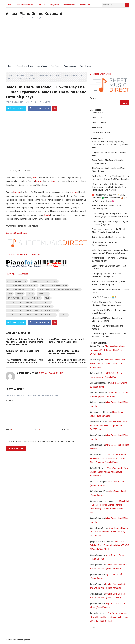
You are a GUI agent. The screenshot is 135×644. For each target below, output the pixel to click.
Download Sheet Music (16, 233)
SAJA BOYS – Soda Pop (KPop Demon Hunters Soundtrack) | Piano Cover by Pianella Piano (109, 458)
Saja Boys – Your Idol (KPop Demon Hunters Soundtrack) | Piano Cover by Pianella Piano (109, 617)
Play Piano (55, 5)
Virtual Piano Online (25, 5)
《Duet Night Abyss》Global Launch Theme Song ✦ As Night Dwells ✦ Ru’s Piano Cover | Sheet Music (110, 187)
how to (38, 181)
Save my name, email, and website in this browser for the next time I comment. (41, 442)
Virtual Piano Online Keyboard (34, 14)
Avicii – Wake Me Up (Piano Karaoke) (109, 237)
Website (65, 430)
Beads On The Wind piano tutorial (20, 290)
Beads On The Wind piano (17, 281)
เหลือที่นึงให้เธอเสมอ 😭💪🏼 (104, 297)
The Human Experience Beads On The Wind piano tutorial (29, 307)
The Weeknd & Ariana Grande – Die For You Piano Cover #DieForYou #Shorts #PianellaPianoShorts (25, 342)
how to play (43, 294)
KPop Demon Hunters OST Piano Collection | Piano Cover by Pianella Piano (109, 532)
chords (47, 215)
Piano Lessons (69, 5)
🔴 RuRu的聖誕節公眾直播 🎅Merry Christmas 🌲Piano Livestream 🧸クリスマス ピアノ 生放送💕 (110, 198)
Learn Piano (42, 5)
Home (10, 5)
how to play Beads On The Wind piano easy (24, 298)
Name (9, 430)
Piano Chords (85, 5)
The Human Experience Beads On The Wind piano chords (29, 302)
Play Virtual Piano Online (17, 274)
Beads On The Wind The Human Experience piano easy (59, 290)
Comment (11, 400)
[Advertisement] (67, 43)
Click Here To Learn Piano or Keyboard (23, 254)
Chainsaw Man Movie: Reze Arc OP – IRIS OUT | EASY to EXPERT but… (107, 350)
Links (94, 627)
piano (35, 178)
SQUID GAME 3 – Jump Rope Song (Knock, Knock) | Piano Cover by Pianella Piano (110, 145)
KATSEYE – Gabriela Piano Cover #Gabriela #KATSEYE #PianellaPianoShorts (110, 545)
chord (9, 294)
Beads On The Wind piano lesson (54, 285)
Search (93, 98)
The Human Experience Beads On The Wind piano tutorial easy (31, 315)
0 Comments (45, 102)
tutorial (75, 192)
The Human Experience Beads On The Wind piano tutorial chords (32, 311)
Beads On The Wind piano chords (44, 281)
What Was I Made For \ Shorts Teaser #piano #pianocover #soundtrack (108, 364)
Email (37, 430)
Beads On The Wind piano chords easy (22, 285)
